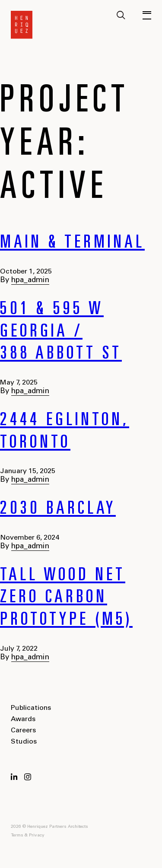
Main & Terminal (72, 244)
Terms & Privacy (28, 836)
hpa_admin (30, 281)
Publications (31, 708)
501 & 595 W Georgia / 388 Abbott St (61, 332)
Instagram (28, 777)
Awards (23, 719)
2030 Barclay (58, 510)
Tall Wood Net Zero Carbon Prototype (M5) (66, 599)
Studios (24, 742)
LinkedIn (14, 777)
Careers (23, 731)
